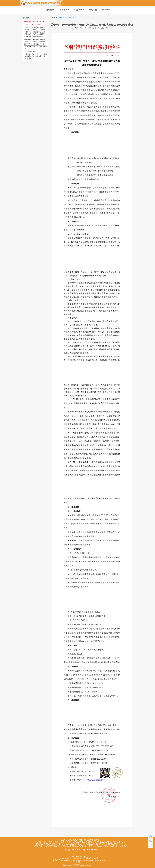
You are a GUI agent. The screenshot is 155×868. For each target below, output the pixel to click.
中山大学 (85, 842)
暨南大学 (92, 846)
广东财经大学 (85, 846)
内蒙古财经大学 (89, 844)
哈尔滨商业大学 (41, 844)
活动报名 (64, 10)
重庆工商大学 (116, 844)
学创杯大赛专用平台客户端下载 (34, 22)
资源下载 (78, 10)
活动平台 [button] (93, 10)
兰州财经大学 (116, 846)
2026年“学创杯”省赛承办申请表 (34, 44)
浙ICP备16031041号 (69, 865)
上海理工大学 (92, 842)
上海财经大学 (110, 842)
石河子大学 (99, 846)
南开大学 (70, 842)
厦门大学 (52, 842)
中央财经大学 (107, 846)
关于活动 (49, 10)
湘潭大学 (124, 844)
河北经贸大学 (76, 846)
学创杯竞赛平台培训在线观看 (34, 37)
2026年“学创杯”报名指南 (32, 25)
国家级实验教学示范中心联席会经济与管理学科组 (84, 840)
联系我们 (79, 862)
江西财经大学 (58, 846)
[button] (151, 836)
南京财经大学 (101, 842)
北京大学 (46, 842)
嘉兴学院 (109, 844)
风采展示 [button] (106, 10)
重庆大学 (64, 842)
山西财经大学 (124, 846)
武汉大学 (58, 842)
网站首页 (63, 18)
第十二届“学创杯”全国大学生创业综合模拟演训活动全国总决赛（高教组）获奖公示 (36, 56)
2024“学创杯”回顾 (30, 51)
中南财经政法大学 (100, 844)
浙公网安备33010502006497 (84, 865)
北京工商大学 (49, 846)
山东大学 (72, 844)
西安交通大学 (77, 842)
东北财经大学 (80, 844)
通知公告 (72, 18)
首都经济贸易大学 (120, 842)
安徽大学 (49, 844)
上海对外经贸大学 (39, 846)
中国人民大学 (65, 844)
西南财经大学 (56, 844)
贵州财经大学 (67, 846)
